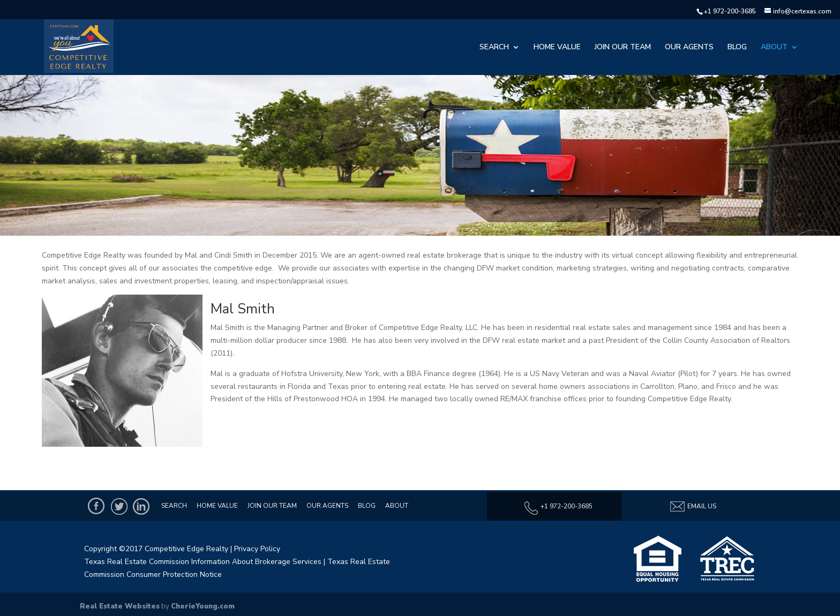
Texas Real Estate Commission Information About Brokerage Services (203, 562)
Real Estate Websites (120, 606)
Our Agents (689, 48)
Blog (737, 48)
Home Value (557, 48)
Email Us (693, 506)
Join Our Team (623, 48)
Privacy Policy (257, 549)
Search (494, 48)
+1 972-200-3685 (730, 11)
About (774, 48)
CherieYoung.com (203, 606)
